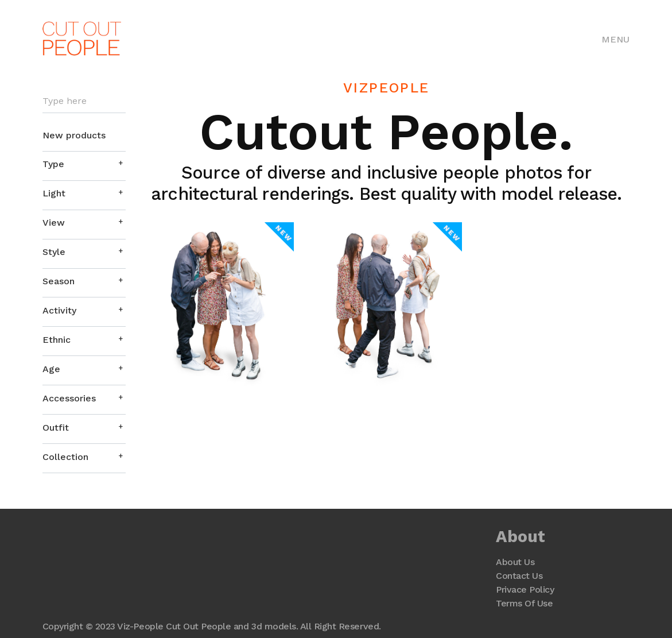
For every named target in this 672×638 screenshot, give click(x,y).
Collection (65, 457)
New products (74, 135)
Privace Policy (525, 589)
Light (54, 193)
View (54, 223)
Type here (65, 101)
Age (51, 369)
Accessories (69, 398)
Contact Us (519, 576)
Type (53, 164)
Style (54, 252)
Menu (615, 39)
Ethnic (57, 340)
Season (59, 281)
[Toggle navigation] (615, 38)
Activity (59, 310)
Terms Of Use (524, 603)
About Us (515, 562)
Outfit (56, 428)
